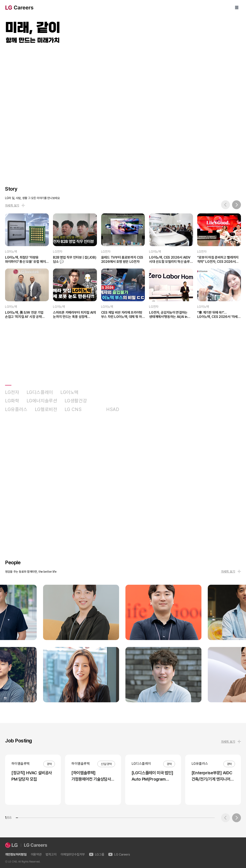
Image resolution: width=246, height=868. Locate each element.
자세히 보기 (15, 205)
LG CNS (73, 409)
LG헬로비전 (46, 409)
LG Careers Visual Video (123, 110)
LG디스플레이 (40, 392)
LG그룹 (97, 855)
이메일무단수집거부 (73, 855)
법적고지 (51, 855)
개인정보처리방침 (16, 855)
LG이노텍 (69, 392)
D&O (94, 409)
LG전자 (12, 392)
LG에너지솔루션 (42, 401)
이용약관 (36, 855)
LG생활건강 (76, 401)
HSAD (113, 409)
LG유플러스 (16, 409)
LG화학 (12, 401)
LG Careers (119, 855)
